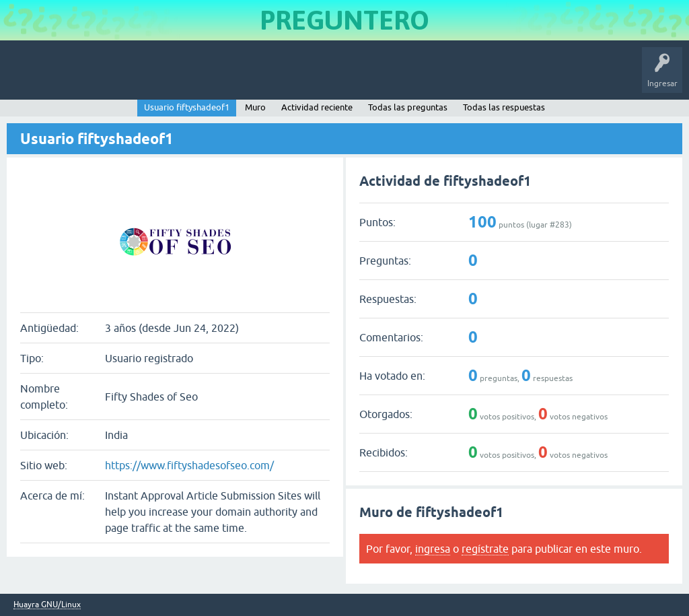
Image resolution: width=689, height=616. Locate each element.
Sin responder (175, 77)
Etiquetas (232, 77)
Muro (255, 107)
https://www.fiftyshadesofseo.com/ (189, 465)
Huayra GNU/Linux (47, 605)
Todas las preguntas (408, 107)
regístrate (485, 549)
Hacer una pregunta (347, 77)
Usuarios (279, 77)
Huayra (28, 77)
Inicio (70, 77)
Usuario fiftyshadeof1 (187, 107)
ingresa (433, 549)
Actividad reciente (317, 107)
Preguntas (116, 77)
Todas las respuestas (504, 107)
